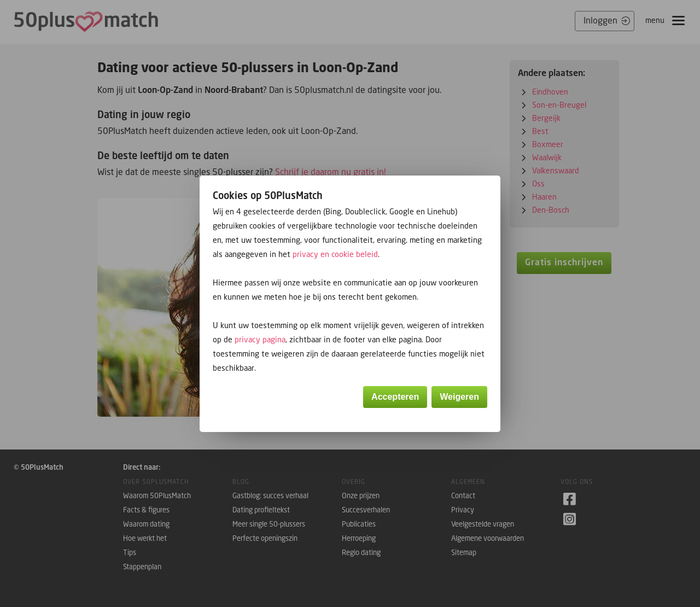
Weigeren (459, 397)
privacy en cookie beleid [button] (335, 254)
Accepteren (395, 397)
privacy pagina (260, 339)
